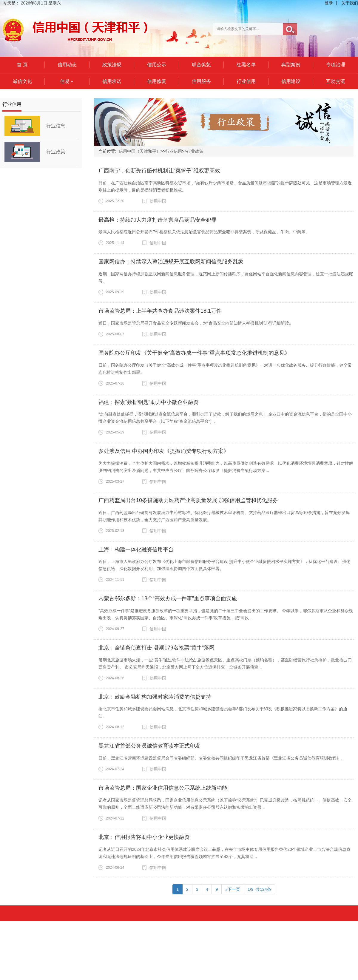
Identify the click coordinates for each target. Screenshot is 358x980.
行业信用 (246, 81)
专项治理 (336, 65)
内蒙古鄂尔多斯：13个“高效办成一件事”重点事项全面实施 (168, 598)
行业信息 (56, 126)
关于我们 (350, 3)
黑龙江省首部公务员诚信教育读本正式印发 (149, 746)
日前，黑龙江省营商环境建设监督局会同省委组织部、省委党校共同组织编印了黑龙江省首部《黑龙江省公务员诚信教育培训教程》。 (222, 758)
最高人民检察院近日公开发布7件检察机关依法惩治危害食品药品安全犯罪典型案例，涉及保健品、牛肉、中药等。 (204, 232)
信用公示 (157, 65)
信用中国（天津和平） (140, 151)
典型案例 (291, 65)
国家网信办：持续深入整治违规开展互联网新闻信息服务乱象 (171, 262)
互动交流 (336, 81)
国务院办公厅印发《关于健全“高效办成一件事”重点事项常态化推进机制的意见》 (194, 353)
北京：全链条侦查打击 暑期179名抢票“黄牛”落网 (156, 648)
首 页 (22, 65)
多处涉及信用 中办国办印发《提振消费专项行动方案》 (164, 451)
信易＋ (67, 81)
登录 (329, 3)
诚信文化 (22, 81)
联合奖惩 (201, 65)
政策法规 (112, 65)
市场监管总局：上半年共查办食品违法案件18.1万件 (160, 311)
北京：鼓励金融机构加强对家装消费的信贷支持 (155, 697)
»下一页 (233, 889)
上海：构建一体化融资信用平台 (136, 550)
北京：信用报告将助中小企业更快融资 (144, 837)
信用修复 (157, 81)
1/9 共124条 (259, 889)
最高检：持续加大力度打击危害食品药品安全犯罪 (158, 220)
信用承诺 (112, 81)
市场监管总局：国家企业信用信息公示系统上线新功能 (163, 788)
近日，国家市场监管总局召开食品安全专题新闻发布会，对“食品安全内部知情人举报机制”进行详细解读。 (196, 323)
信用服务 (201, 81)
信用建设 (291, 81)
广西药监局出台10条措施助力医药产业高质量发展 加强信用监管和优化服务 (188, 500)
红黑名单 (246, 65)
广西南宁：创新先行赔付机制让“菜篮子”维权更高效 (159, 171)
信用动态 (67, 65)
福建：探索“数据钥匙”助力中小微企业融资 (149, 402)
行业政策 (56, 152)
